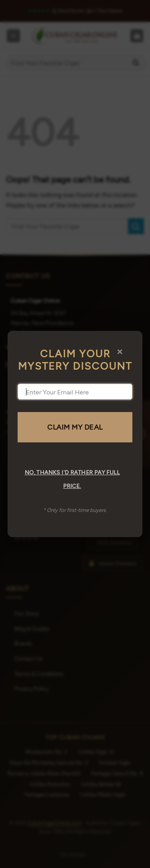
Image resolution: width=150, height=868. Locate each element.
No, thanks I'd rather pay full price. (72, 479)
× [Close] (120, 351)
